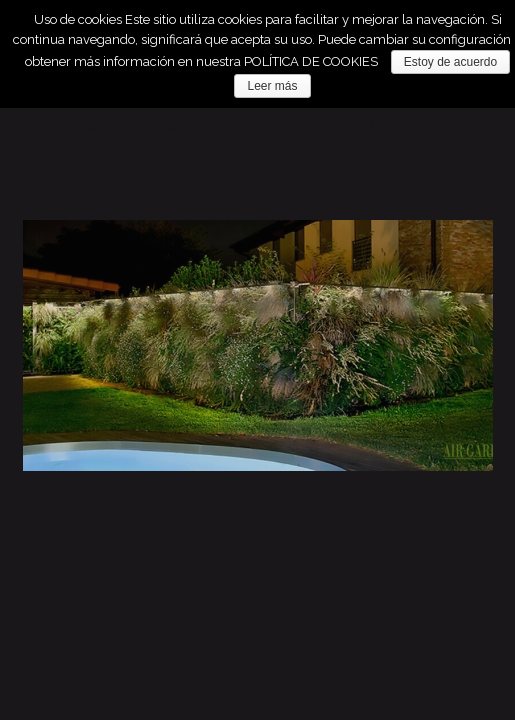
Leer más (272, 86)
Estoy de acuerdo (450, 62)
